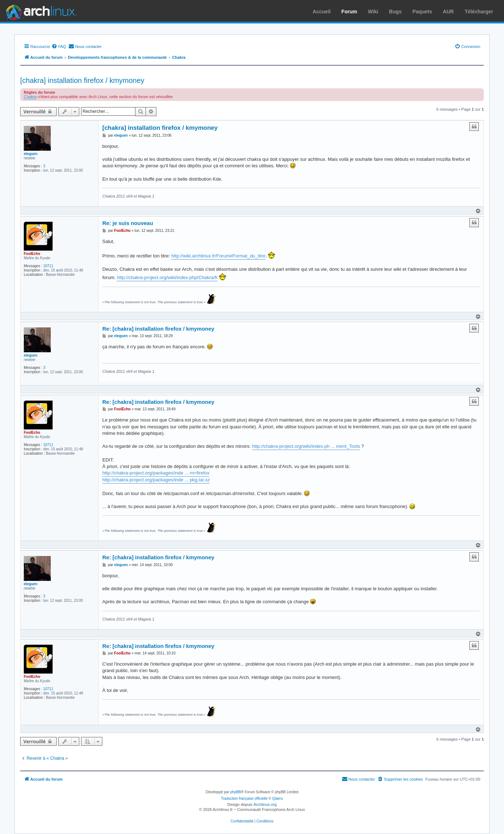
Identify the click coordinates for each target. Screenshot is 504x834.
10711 (48, 266)
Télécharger (479, 12)
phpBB (236, 792)
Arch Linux (40, 11)
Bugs (395, 12)
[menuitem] (59, 47)
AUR (448, 12)
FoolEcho (32, 254)
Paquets (422, 12)
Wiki (373, 12)
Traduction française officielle (244, 798)
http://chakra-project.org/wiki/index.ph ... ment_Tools (306, 446)
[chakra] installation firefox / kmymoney (82, 80)
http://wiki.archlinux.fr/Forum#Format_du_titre (218, 256)
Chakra (30, 97)
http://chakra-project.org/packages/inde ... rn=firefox (156, 473)
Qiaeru (277, 798)
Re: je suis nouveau (128, 223)
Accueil (322, 12)
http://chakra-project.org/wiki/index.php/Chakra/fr (167, 277)
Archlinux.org (265, 804)
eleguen (31, 154)
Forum (349, 12)
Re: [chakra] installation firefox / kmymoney (158, 329)
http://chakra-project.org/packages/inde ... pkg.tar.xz (156, 480)
